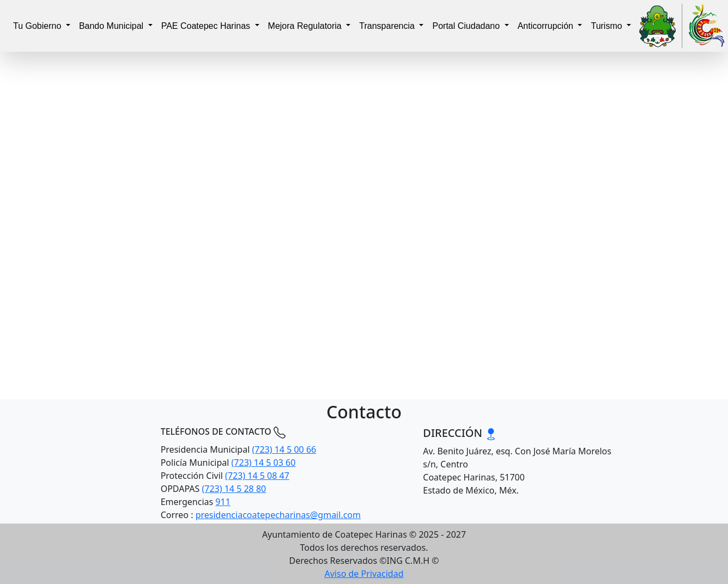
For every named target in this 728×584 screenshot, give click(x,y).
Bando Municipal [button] (113, 26)
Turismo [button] (608, 26)
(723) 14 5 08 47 (257, 476)
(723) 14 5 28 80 (234, 489)
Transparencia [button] (388, 26)
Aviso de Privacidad (364, 574)
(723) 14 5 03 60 (264, 463)
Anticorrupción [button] (547, 26)
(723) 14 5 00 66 (284, 449)
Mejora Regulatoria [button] (306, 26)
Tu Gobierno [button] (38, 26)
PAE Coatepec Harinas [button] (207, 26)
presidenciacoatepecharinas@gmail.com (278, 515)
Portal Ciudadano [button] (467, 26)
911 (223, 502)
